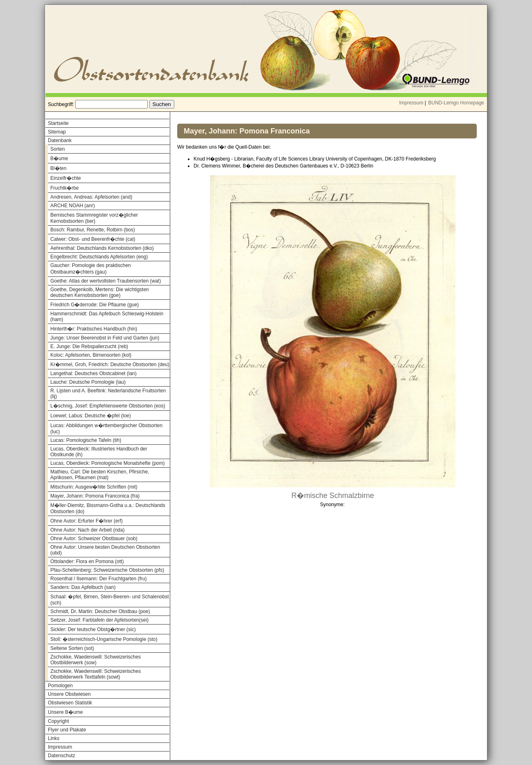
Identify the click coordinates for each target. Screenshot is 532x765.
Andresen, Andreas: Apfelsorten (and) (91, 197)
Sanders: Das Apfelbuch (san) (83, 587)
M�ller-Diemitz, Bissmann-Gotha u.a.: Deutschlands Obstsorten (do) (108, 508)
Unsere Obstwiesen (69, 694)
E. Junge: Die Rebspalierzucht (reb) (89, 346)
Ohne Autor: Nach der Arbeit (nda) (87, 530)
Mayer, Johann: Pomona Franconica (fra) (95, 496)
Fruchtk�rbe (64, 188)
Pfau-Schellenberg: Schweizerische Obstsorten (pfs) (107, 570)
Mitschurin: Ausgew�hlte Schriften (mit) (94, 487)
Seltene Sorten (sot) (72, 648)
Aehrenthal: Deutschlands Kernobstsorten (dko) (102, 248)
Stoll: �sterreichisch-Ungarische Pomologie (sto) (104, 639)
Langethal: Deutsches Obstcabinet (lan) (94, 373)
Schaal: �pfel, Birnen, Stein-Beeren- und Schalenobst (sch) (110, 600)
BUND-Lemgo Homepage (456, 103)
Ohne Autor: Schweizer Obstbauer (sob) (94, 539)
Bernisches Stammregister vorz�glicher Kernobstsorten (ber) (94, 218)
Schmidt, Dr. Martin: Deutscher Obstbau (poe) (100, 611)
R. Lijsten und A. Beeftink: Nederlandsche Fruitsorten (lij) (108, 394)
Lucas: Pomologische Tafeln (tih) (86, 440)
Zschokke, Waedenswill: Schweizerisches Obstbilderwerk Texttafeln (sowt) (96, 674)
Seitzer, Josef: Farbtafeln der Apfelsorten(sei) (99, 620)
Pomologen (60, 686)
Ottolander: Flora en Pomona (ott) (87, 561)
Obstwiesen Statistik (70, 703)
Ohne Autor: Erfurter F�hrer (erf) (87, 521)
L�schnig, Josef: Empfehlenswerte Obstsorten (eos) (108, 406)
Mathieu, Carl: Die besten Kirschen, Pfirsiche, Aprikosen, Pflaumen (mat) (100, 475)
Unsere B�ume (65, 712)
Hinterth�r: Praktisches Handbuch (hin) (94, 329)
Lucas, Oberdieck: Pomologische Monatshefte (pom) (107, 463)
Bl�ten (58, 168)
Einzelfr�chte (66, 178)
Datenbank (60, 140)
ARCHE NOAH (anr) (73, 206)
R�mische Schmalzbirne (333, 496)
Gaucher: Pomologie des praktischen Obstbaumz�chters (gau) (91, 269)
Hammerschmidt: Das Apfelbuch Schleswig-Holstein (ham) (107, 317)
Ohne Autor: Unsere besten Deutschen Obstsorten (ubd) (105, 550)
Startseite (58, 123)
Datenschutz (62, 756)
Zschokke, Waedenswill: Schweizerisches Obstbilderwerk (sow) (96, 660)
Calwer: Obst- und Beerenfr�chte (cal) (93, 239)
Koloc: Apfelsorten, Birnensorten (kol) (91, 355)
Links (54, 738)
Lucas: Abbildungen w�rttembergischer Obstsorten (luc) (106, 429)
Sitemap (57, 132)
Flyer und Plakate (67, 730)
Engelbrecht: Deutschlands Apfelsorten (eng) (99, 257)
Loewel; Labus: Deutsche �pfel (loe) (91, 416)
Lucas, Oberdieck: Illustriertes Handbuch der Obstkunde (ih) (99, 452)
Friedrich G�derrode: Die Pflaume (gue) (95, 305)
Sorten (57, 149)
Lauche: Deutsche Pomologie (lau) (88, 382)
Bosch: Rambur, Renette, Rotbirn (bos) (93, 230)
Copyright (58, 721)
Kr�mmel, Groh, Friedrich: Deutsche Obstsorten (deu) (110, 364)
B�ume (59, 158)
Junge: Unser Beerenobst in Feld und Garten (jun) (105, 338)
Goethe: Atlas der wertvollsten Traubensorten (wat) (106, 281)
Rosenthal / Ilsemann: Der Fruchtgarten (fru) (98, 579)
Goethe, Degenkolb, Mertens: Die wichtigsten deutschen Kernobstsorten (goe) (100, 292)
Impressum (411, 103)
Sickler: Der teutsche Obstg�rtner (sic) (93, 629)
